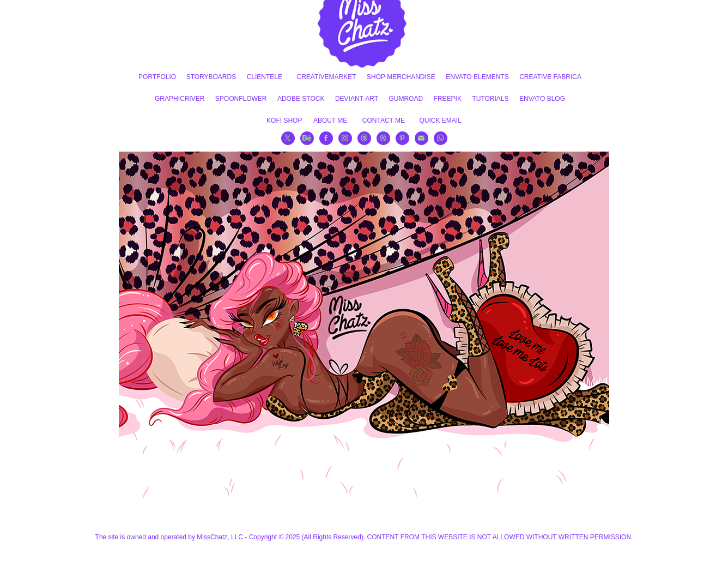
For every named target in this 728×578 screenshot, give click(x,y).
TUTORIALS (490, 99)
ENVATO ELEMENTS (477, 77)
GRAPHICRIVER (180, 99)
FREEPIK (448, 99)
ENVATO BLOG (542, 99)
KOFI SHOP (284, 121)
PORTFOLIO (157, 77)
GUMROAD (406, 99)
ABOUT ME (330, 121)
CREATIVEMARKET (326, 77)
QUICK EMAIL (441, 121)
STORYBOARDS (211, 77)
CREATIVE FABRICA (550, 77)
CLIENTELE (265, 77)
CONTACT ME (384, 121)
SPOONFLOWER (241, 99)
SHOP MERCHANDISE (401, 77)
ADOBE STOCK (301, 99)
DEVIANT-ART (357, 99)
